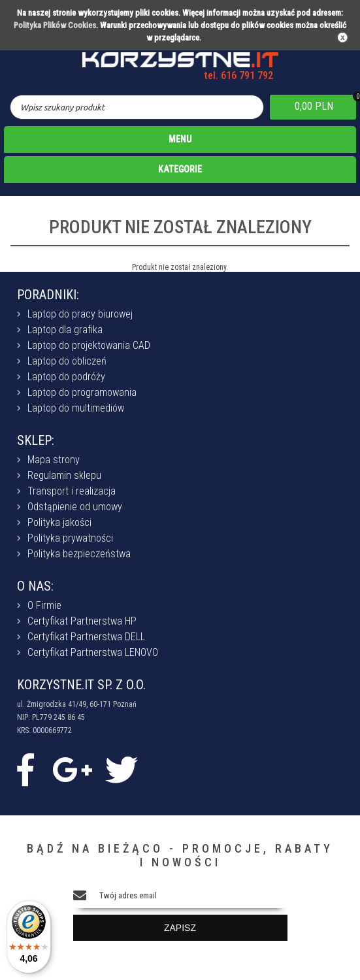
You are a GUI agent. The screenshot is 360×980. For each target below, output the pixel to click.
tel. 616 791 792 (239, 75)
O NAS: (35, 586)
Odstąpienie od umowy (75, 507)
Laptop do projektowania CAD (89, 345)
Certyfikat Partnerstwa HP (82, 621)
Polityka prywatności (70, 538)
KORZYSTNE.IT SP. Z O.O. (81, 685)
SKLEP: (36, 440)
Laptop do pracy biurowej (80, 314)
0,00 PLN (314, 106)
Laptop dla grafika (65, 330)
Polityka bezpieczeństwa (79, 554)
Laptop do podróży (66, 377)
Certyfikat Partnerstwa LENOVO (93, 652)
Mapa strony (54, 460)
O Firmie (44, 605)
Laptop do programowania (82, 392)
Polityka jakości (59, 522)
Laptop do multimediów (76, 408)
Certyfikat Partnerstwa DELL (86, 637)
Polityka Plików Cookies (55, 25)
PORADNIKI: (48, 295)
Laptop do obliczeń (67, 361)
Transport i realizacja (72, 491)
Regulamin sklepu (64, 475)
